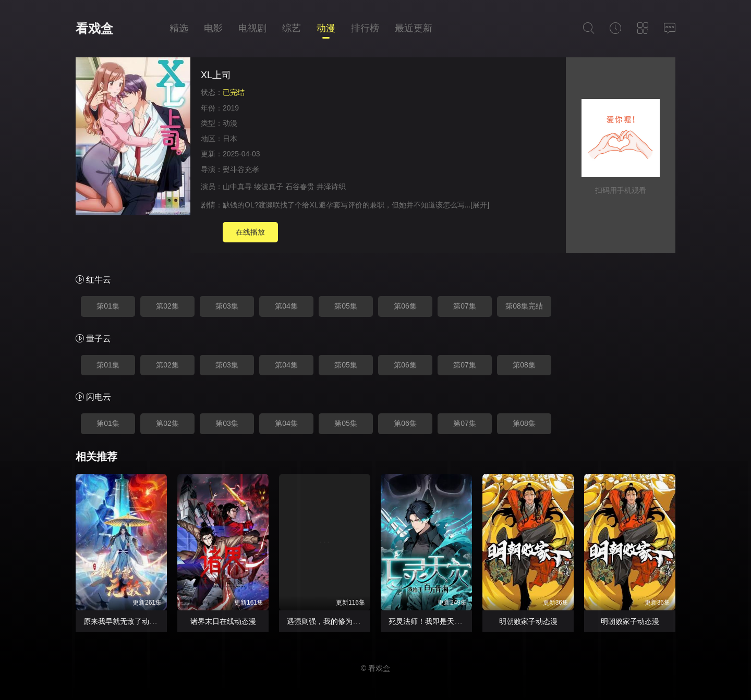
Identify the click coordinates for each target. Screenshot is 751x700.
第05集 (346, 306)
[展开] (480, 205)
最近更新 (414, 28)
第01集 (108, 306)
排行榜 (365, 28)
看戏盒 (94, 28)
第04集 (286, 306)
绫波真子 (269, 187)
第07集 (465, 306)
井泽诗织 (331, 187)
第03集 (227, 306)
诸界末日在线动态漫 (223, 621)
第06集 (405, 306)
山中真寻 (237, 187)
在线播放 (250, 232)
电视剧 (252, 28)
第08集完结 (524, 306)
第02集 (167, 306)
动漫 (326, 28)
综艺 (292, 28)
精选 (179, 28)
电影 (213, 28)
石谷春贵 (300, 187)
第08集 (524, 365)
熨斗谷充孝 (241, 169)
